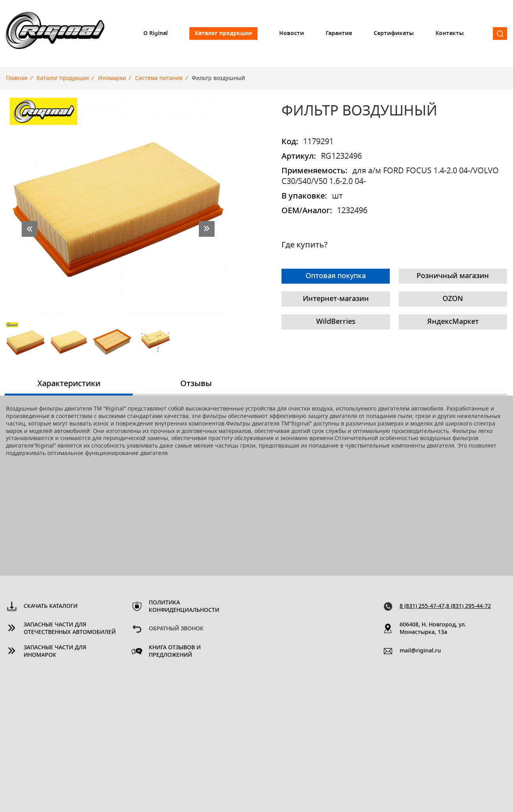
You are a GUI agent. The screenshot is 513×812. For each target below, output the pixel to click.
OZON (453, 299)
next (207, 229)
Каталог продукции (223, 33)
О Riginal (156, 33)
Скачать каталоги (51, 606)
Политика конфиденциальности (184, 607)
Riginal (55, 33)
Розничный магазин (453, 276)
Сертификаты (394, 33)
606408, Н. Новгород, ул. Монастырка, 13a (433, 629)
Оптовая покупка (336, 276)
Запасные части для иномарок (55, 651)
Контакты (450, 33)
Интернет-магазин (336, 299)
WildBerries (336, 322)
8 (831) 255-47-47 (422, 606)
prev (30, 229)
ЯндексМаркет (453, 322)
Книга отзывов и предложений (175, 651)
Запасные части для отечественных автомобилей (70, 629)
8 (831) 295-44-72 (469, 606)
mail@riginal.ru (420, 651)
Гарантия (339, 33)
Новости (292, 33)
